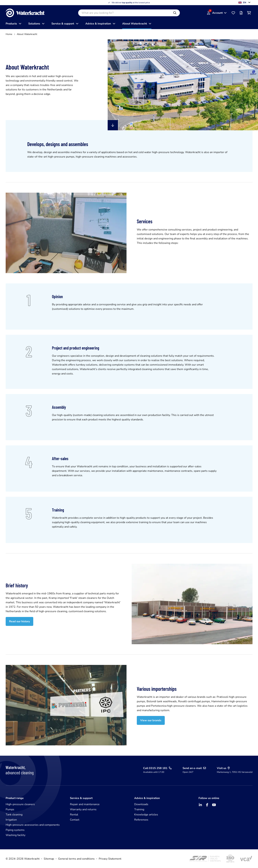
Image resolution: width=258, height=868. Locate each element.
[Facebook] (207, 805)
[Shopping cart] (249, 13)
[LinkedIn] (200, 805)
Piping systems (15, 830)
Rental (74, 815)
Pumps (10, 809)
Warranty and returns (83, 809)
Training (139, 809)
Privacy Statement (110, 859)
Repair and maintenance (85, 804)
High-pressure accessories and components (33, 825)
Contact (75, 820)
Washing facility (16, 835)
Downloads (141, 804)
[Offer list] (241, 13)
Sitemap (49, 859)
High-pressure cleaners (20, 804)
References (141, 820)
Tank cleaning (14, 815)
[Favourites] (233, 13)
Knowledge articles (146, 815)
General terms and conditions (76, 859)
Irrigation (11, 820)
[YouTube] (214, 805)
